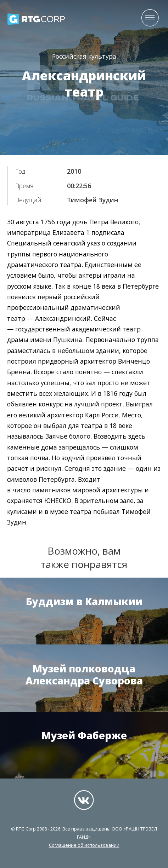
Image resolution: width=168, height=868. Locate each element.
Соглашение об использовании (84, 845)
